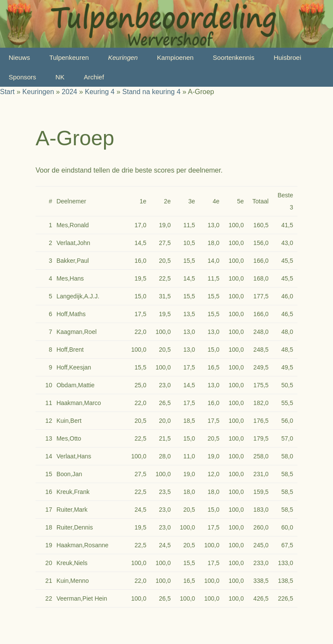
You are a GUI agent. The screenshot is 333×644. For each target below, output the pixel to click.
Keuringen (123, 57)
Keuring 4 (100, 92)
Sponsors (22, 77)
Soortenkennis (234, 57)
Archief (94, 77)
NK (60, 77)
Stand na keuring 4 (151, 92)
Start (7, 92)
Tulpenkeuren (69, 57)
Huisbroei (287, 57)
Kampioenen (175, 57)
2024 (69, 92)
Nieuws (19, 57)
